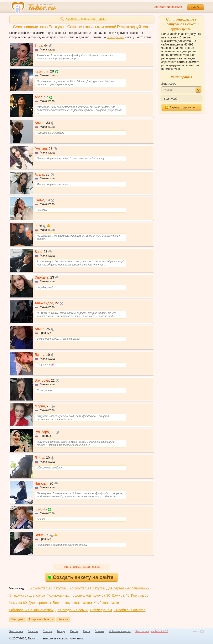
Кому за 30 (101, 595)
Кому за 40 (121, 595)
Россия (63, 619)
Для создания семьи (72, 610)
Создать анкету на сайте (81, 577)
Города (61, 631)
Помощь (48, 631)
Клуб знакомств (106, 603)
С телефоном (101, 610)
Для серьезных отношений (128, 588)
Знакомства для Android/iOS (152, 631)
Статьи (74, 631)
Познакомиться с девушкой (69, 595)
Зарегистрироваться (168, 7)
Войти (195, 7)
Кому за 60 (18, 603)
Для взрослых (40, 603)
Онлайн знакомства (130, 610)
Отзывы (99, 631)
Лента (86, 631)
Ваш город (169, 83)
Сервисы (33, 631)
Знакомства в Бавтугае (47, 588)
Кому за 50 (140, 595)
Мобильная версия (120, 631)
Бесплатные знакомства (72, 603)
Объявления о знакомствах (32, 610)
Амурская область (41, 619)
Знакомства (16, 631)
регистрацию (115, 37)
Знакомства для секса (27, 595)
